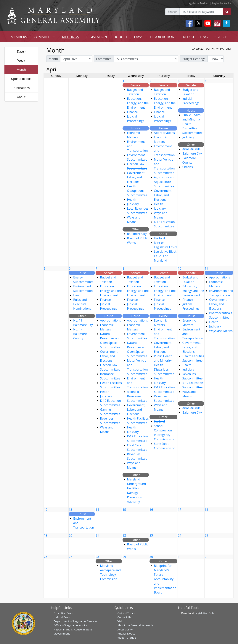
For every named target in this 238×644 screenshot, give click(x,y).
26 (46, 557)
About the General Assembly (135, 625)
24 (180, 535)
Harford (159, 238)
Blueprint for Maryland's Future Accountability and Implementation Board (165, 579)
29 (124, 557)
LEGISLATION (96, 37)
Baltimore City (137, 234)
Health (132, 200)
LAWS (139, 37)
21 (97, 535)
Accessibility (125, 629)
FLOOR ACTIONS (163, 37)
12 (46, 510)
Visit (120, 621)
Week (21, 61)
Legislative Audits (221, 3)
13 (70, 510)
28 (97, 557)
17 (180, 510)
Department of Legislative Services (76, 621)
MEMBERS (19, 37)
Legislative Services (198, 3)
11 (206, 268)
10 (180, 268)
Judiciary (133, 204)
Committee (104, 59)
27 (70, 557)
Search (172, 12)
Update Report (21, 79)
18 (206, 510)
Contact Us (124, 617)
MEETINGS (71, 37)
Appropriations (164, 133)
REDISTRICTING (196, 37)
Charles (188, 167)
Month (21, 70)
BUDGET (120, 37)
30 (151, 557)
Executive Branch (65, 613)
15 (124, 510)
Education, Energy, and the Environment (138, 103)
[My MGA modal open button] (216, 23)
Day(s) (21, 51)
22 (124, 535)
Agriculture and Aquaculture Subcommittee (165, 182)
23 (151, 535)
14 (97, 510)
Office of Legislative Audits (70, 625)
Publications (21, 88)
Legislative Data (205, 613)
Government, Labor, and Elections (136, 177)
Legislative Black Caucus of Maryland (165, 256)
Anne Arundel (192, 149)
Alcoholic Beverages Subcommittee (137, 396)
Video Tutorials (127, 638)
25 (206, 535)
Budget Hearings (194, 59)
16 (151, 510)
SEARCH (221, 37)
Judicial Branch (63, 617)
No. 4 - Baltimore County (80, 334)
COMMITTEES (45, 37)
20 (70, 535)
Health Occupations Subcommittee (137, 191)
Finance (132, 112)
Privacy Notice (126, 633)
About (21, 97)
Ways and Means (221, 331)
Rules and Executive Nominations (82, 304)
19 (46, 535)
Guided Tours (126, 613)
